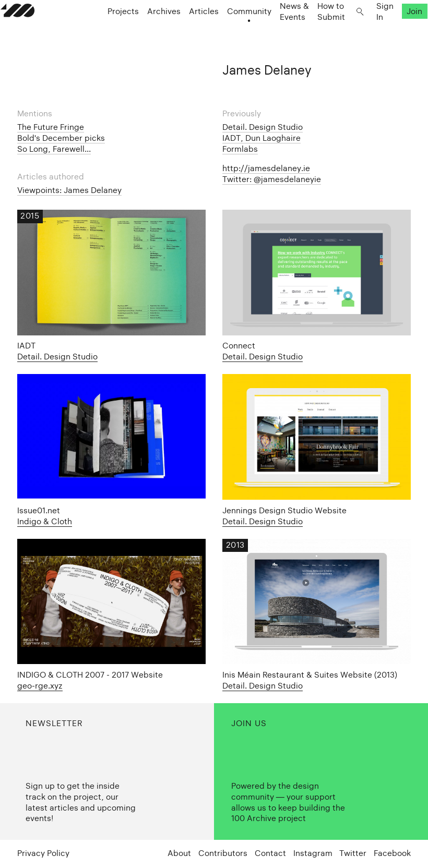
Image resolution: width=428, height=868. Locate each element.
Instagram (313, 853)
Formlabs (240, 149)
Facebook (392, 853)
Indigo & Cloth (45, 521)
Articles (192, 37)
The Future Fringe (51, 127)
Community (238, 37)
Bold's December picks (61, 138)
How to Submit (316, 37)
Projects (112, 37)
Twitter (353, 853)
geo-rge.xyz (40, 686)
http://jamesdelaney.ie (266, 168)
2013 (235, 545)
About (179, 853)
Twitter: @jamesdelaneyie (272, 179)
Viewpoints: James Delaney (69, 190)
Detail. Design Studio (263, 127)
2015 (30, 216)
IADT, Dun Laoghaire (261, 138)
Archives (152, 37)
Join (398, 37)
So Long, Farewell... (54, 149)
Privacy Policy (43, 853)
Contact (270, 853)
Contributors (223, 853)
